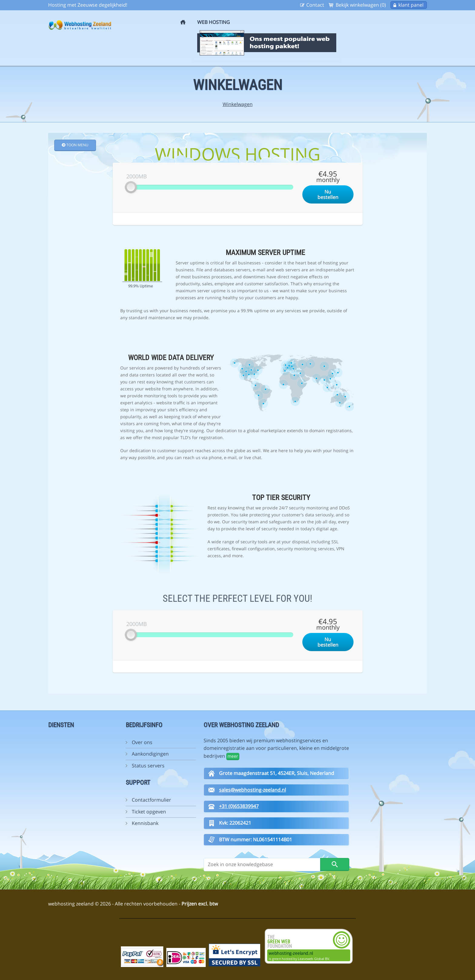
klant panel (411, 5)
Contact (315, 5)
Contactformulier (151, 800)
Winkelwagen (238, 104)
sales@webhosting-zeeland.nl (252, 790)
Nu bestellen (328, 194)
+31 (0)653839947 (239, 806)
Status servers (148, 766)
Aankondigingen (150, 754)
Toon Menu (75, 145)
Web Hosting (214, 22)
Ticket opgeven (149, 812)
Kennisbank (145, 823)
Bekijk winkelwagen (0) (361, 5)
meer (233, 756)
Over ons (142, 742)
